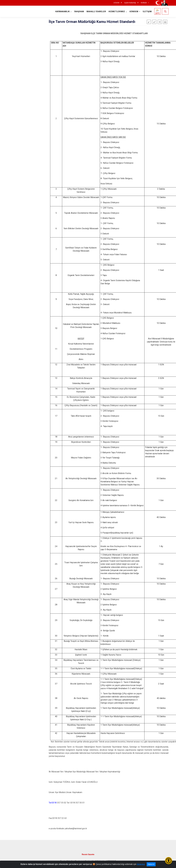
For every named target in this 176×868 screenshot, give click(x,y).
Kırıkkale (144, 3)
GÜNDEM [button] (134, 12)
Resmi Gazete (88, 854)
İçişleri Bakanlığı (130, 3)
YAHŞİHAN (79, 12)
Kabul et (151, 864)
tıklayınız (141, 864)
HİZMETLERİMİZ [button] (117, 12)
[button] (160, 22)
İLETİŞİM (147, 12)
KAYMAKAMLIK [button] (63, 12)
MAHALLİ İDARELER (96, 12)
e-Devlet (116, 3)
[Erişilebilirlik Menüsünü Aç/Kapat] (169, 861)
